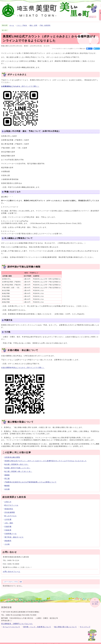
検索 (53, 4)
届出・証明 (33, 23)
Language (95, 4)
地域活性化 (9, 507)
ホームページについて (11, 625)
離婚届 (7, 483)
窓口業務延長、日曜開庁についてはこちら (17, 621)
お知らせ (8, 499)
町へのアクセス (11, 514)
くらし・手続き (22, 23)
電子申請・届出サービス (14, 535)
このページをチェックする (11, 579)
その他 (7, 542)
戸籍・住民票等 (45, 23)
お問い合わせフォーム (12, 569)
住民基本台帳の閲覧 (12, 455)
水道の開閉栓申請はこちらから (23, 365)
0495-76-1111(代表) (14, 613)
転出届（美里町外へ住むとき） (17, 462)
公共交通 (8, 517)
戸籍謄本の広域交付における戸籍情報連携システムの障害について (30, 480)
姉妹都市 (8, 538)
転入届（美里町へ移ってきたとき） (18, 469)
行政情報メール (11, 531)
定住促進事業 (10, 510)
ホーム (12, 23)
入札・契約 (9, 521)
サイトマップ (85, 625)
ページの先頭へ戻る (95, 601)
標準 (69, 4)
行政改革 (8, 528)
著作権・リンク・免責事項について (37, 625)
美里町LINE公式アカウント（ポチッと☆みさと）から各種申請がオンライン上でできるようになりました (46, 459)
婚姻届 (7, 473)
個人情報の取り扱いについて (66, 625)
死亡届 (7, 476)
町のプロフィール (11, 503)
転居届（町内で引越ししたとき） (17, 466)
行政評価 (8, 524)
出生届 (7, 487)
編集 (21, 579)
